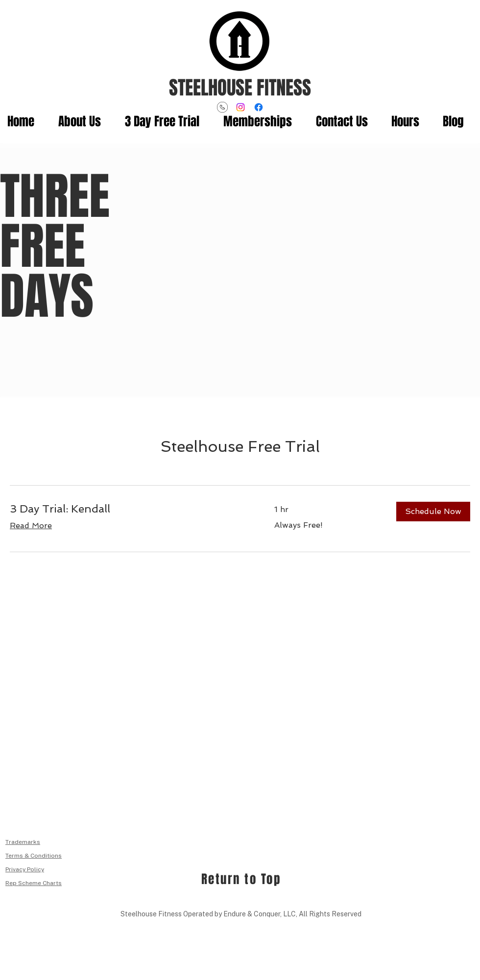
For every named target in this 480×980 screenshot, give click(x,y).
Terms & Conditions (34, 856)
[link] (130, 509)
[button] (433, 512)
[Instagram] (240, 107)
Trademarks (23, 842)
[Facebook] (259, 107)
